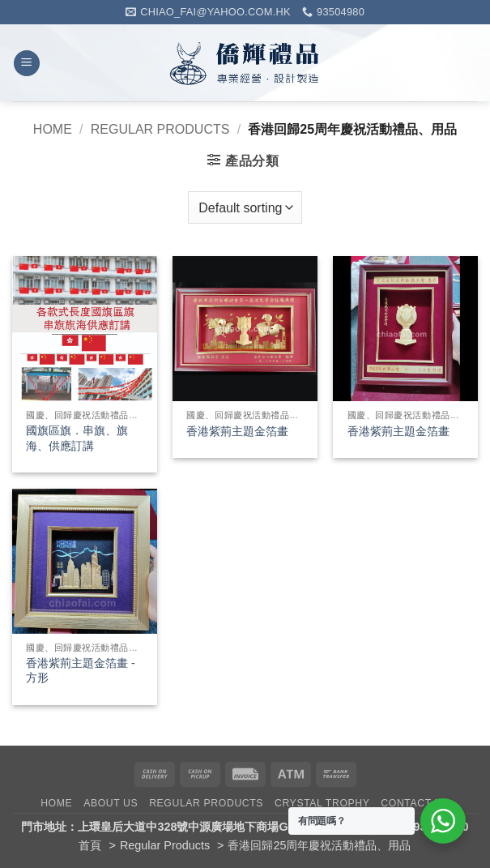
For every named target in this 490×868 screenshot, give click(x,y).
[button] (27, 64)
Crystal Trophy (322, 803)
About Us (111, 803)
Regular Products (160, 129)
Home (53, 129)
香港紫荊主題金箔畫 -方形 (81, 671)
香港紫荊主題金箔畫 (237, 431)
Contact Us (415, 803)
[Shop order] (245, 207)
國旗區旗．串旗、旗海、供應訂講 (77, 438)
